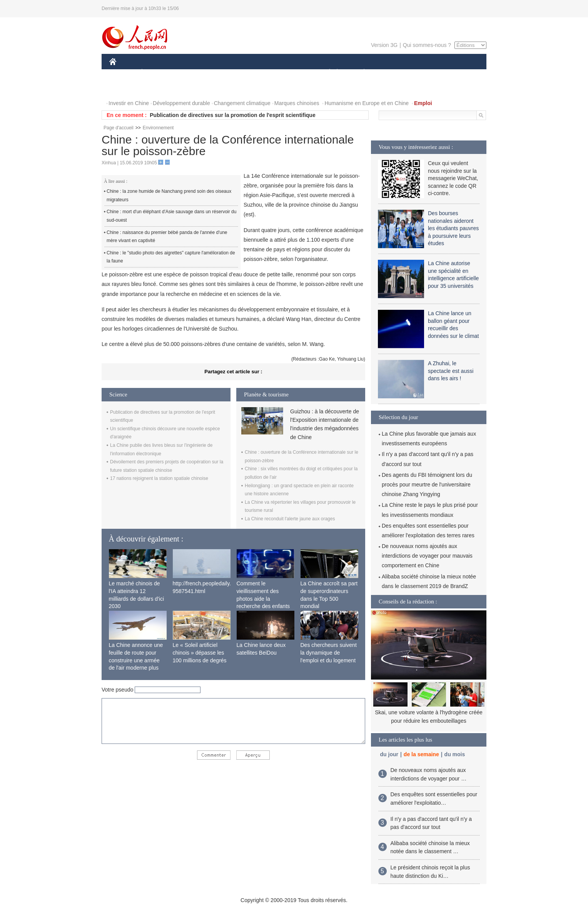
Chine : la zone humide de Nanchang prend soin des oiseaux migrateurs (169, 196)
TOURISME (424, 73)
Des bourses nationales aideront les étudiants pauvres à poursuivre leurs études (453, 228)
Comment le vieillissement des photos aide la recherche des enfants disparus (263, 598)
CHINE (123, 73)
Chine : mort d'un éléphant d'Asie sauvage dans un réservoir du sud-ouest (171, 216)
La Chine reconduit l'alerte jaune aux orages (290, 519)
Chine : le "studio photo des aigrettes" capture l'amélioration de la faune (171, 257)
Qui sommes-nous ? (427, 45)
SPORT (391, 73)
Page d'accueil (119, 128)
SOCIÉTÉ (326, 73)
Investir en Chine (129, 103)
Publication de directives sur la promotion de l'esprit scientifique (232, 115)
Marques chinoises (297, 103)
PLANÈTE (360, 73)
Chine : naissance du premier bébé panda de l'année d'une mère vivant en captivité (167, 237)
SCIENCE (257, 73)
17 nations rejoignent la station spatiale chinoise (159, 478)
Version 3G (384, 45)
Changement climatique (242, 103)
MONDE (191, 73)
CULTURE (292, 73)
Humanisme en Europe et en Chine (367, 103)
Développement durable (181, 103)
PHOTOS (125, 88)
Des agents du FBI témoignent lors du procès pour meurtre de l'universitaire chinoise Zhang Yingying (427, 485)
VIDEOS (156, 88)
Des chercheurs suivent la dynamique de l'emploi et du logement (329, 653)
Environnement (158, 128)
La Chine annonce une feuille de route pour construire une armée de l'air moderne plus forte (136, 660)
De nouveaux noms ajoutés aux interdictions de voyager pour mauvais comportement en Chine (427, 556)
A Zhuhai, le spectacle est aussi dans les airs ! (451, 371)
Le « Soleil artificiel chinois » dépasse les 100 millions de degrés (200, 653)
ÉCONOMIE (156, 73)
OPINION (460, 73)
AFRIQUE (223, 73)
